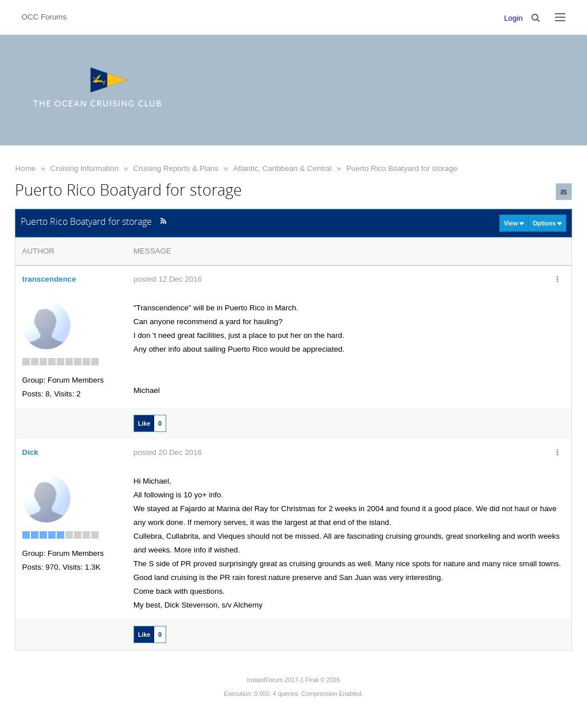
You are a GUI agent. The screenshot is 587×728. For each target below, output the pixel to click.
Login (513, 18)
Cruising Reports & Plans (176, 168)
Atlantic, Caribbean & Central (283, 168)
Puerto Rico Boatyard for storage (402, 168)
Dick (30, 452)
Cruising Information (85, 168)
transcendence (49, 279)
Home (26, 168)
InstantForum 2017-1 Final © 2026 (293, 680)
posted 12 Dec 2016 (168, 279)
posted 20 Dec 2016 (168, 452)
